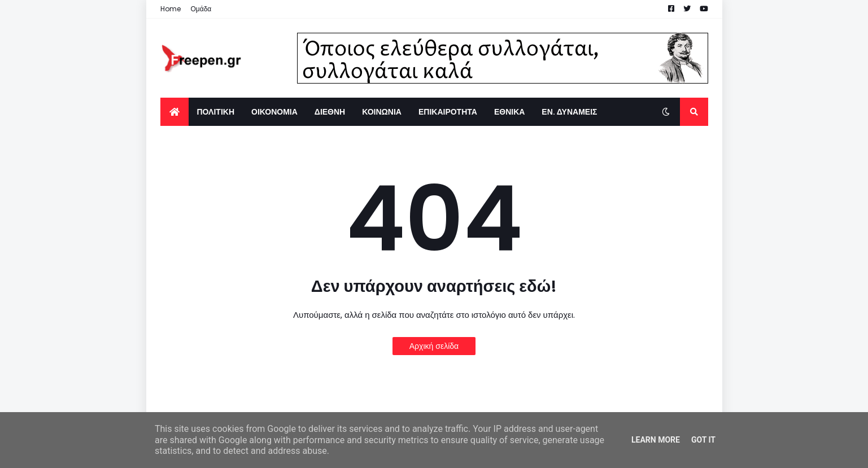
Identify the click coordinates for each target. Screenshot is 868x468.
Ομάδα (201, 9)
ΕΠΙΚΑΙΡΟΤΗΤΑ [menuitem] (448, 112)
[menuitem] (175, 112)
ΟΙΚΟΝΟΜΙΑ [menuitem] (274, 112)
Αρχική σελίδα (434, 346)
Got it (703, 440)
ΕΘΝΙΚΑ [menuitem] (509, 112)
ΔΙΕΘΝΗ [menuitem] (330, 112)
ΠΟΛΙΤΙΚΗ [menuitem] (216, 112)
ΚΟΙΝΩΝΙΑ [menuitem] (382, 112)
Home (171, 9)
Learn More (656, 440)
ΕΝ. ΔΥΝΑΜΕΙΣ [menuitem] (569, 112)
